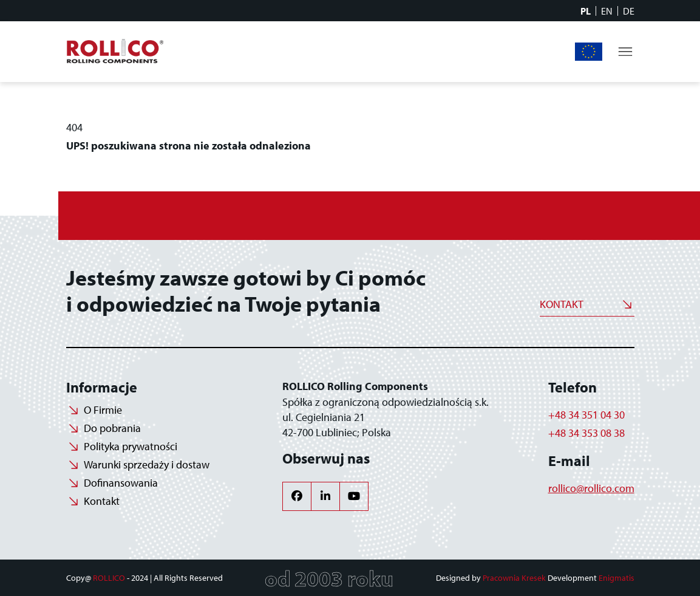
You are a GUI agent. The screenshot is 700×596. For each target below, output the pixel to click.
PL (586, 11)
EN (607, 11)
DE (629, 11)
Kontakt (562, 304)
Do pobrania (112, 428)
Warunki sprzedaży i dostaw (147, 464)
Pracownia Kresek (514, 578)
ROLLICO (109, 578)
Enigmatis (617, 578)
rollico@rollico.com (591, 488)
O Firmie (103, 410)
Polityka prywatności (131, 446)
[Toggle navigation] (625, 52)
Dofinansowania (589, 51)
